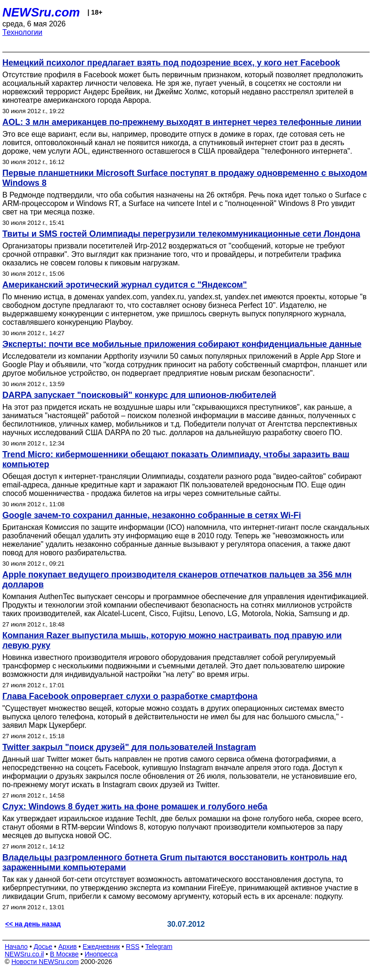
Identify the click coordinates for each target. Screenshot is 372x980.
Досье (43, 947)
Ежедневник (101, 947)
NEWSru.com (41, 12)
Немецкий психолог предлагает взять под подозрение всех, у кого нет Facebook (171, 63)
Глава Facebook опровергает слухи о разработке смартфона (130, 696)
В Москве (64, 954)
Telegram (159, 947)
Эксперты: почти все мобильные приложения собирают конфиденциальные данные (182, 344)
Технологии (22, 32)
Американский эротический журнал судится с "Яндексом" (125, 285)
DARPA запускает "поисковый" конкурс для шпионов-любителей (139, 395)
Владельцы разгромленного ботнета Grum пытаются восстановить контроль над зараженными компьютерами (175, 862)
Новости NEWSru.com (45, 962)
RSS (133, 947)
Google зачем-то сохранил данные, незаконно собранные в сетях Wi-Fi (152, 515)
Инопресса (101, 954)
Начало (16, 947)
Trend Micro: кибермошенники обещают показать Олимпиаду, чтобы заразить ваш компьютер (176, 459)
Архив (68, 947)
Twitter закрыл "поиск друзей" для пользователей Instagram (129, 747)
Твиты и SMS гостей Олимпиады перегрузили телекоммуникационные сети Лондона (181, 234)
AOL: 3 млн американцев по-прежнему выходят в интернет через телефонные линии (182, 122)
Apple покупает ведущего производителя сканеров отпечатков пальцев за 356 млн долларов (177, 580)
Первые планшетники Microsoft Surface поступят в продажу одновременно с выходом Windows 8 (185, 178)
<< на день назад (33, 924)
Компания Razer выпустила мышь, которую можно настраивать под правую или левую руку (172, 640)
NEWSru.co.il (24, 954)
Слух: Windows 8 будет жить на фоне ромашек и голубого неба (135, 807)
